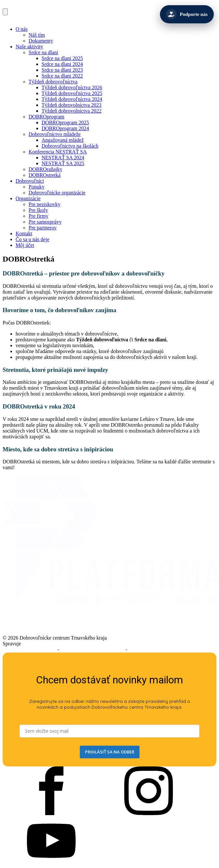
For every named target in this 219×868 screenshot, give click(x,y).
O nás (22, 29)
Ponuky (36, 187)
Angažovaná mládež (63, 140)
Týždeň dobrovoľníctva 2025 (72, 93)
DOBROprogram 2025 (65, 122)
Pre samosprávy (45, 222)
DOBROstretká (45, 175)
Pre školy (38, 210)
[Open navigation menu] (5, 12)
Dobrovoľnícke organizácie (57, 193)
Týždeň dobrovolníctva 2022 (72, 111)
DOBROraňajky (45, 169)
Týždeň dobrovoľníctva (53, 82)
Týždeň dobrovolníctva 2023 (72, 105)
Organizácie (28, 198)
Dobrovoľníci (30, 181)
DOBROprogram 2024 (65, 128)
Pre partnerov (43, 228)
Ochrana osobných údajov (156, 649)
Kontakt (24, 233)
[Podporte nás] (187, 14)
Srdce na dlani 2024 (62, 64)
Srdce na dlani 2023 (62, 70)
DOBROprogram (46, 117)
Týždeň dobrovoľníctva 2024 (72, 99)
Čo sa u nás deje (32, 239)
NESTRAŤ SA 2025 (63, 163)
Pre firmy (38, 216)
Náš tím (37, 35)
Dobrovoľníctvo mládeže (55, 134)
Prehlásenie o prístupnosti (29, 649)
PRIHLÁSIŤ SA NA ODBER (110, 752)
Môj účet (25, 245)
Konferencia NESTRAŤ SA (58, 152)
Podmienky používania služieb (92, 649)
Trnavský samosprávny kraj (51, 644)
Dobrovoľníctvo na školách (70, 146)
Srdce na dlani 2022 (62, 76)
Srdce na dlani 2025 (62, 58)
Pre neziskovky (44, 204)
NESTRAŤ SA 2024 (63, 158)
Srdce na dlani (43, 52)
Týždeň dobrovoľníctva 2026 (72, 87)
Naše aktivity (29, 47)
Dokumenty (41, 41)
